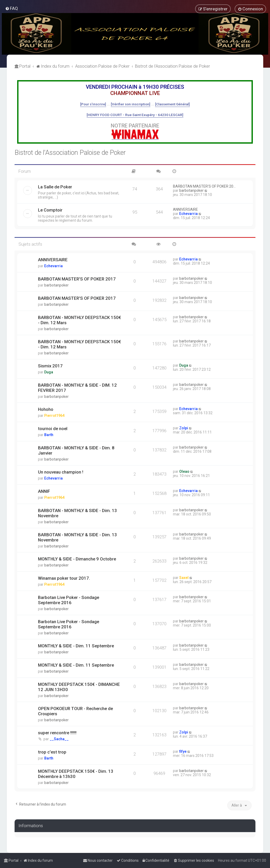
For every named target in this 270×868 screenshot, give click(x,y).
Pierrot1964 (54, 416)
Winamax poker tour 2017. (64, 578)
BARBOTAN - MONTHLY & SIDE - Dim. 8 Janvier (76, 450)
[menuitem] (12, 8)
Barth (49, 435)
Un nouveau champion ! (61, 472)
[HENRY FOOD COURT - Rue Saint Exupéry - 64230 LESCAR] (135, 115)
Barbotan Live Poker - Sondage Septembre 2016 (69, 600)
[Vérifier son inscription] (131, 104)
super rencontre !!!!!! (57, 733)
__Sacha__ (59, 739)
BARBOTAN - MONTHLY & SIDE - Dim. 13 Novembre (78, 513)
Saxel (184, 578)
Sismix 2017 (50, 366)
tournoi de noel (53, 429)
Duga (49, 372)
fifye (183, 751)
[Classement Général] (172, 104)
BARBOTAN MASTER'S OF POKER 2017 (77, 279)
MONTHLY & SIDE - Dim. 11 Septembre (76, 646)
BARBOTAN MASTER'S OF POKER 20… (204, 186)
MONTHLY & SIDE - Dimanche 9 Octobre (77, 559)
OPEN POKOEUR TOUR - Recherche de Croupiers (75, 711)
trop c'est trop (52, 752)
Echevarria (188, 214)
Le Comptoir (50, 210)
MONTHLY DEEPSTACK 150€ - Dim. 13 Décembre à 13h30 (76, 774)
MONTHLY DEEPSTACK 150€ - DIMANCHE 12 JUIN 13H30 (79, 687)
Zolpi (184, 428)
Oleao (184, 471)
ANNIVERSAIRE (185, 209)
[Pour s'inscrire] (93, 104)
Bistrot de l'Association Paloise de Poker (70, 153)
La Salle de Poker (55, 187)
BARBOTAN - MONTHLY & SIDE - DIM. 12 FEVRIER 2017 (77, 388)
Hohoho (46, 409)
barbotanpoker (191, 190)
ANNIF (44, 491)
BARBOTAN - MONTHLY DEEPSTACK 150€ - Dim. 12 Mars (79, 320)
